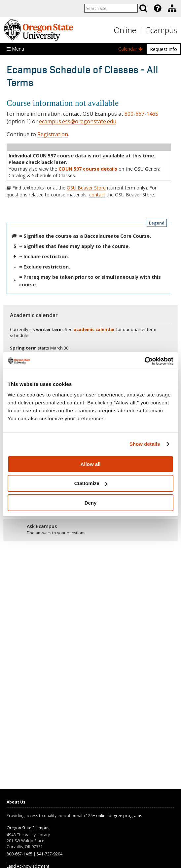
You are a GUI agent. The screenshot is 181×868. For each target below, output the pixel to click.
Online (125, 30)
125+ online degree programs (114, 816)
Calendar (130, 49)
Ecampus (162, 30)
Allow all (91, 464)
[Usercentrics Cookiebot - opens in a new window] (145, 361)
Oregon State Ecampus (28, 828)
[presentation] (157, 8)
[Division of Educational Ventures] (172, 8)
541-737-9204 (50, 854)
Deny (91, 503)
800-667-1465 (141, 114)
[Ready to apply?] (90, 530)
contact (97, 195)
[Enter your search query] (111, 8)
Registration (53, 134)
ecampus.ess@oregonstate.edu (78, 121)
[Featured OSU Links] (158, 8)
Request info (163, 49)
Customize (91, 483)
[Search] (143, 8)
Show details (145, 444)
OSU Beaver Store (86, 188)
